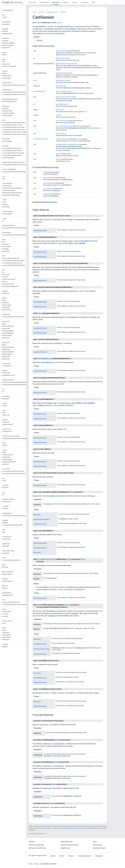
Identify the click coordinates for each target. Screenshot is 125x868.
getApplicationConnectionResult (66, 64)
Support (75, 2)
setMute (58, 154)
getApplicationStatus (62, 80)
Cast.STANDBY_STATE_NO (42, 405)
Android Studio (97, 845)
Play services (12, 2)
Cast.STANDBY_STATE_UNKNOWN (83, 403)
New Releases (44, 2)
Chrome (62, 856)
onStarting (46, 183)
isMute (58, 115)
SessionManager (70, 29)
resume (45, 189)
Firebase (71, 856)
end (44, 172)
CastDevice (68, 88)
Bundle (54, 178)
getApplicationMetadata (63, 73)
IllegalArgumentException (42, 519)
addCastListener (61, 51)
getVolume (59, 110)
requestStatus (60, 133)
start (45, 194)
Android (53, 856)
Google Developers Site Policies (71, 828)
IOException (37, 515)
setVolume (59, 159)
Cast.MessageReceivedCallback (76, 128)
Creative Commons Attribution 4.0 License (82, 826)
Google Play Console (99, 848)
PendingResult (38, 139)
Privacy (37, 864)
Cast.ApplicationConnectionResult (77, 66)
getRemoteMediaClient (63, 91)
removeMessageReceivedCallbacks (67, 126)
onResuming (47, 178)
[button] (13, 24)
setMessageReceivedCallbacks (65, 144)
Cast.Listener (67, 53)
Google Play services (52, 12)
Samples (66, 2)
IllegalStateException (40, 231)
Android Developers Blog (36, 845)
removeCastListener (62, 121)
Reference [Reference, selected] (56, 2)
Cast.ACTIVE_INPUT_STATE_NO (44, 243)
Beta (93, 2)
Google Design (65, 848)
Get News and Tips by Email (37, 848)
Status (45, 139)
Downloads (85, 2)
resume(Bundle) (67, 180)
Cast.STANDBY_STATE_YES (64, 405)
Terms (31, 864)
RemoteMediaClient (39, 91)
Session (60, 23)
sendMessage (60, 139)
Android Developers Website (69, 845)
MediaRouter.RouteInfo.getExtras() (57, 756)
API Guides (32, 2)
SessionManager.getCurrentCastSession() (49, 33)
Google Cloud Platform (84, 856)
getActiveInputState (62, 58)
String (35, 80)
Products (41, 12)
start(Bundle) (66, 185)
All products (99, 856)
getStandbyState (61, 104)
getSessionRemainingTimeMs (65, 97)
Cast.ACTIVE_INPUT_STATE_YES (86, 241)
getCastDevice (60, 86)
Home (34, 12)
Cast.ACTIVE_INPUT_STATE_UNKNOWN (72, 243)
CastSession (37, 29)
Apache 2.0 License (45, 828)
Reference (63, 12)
